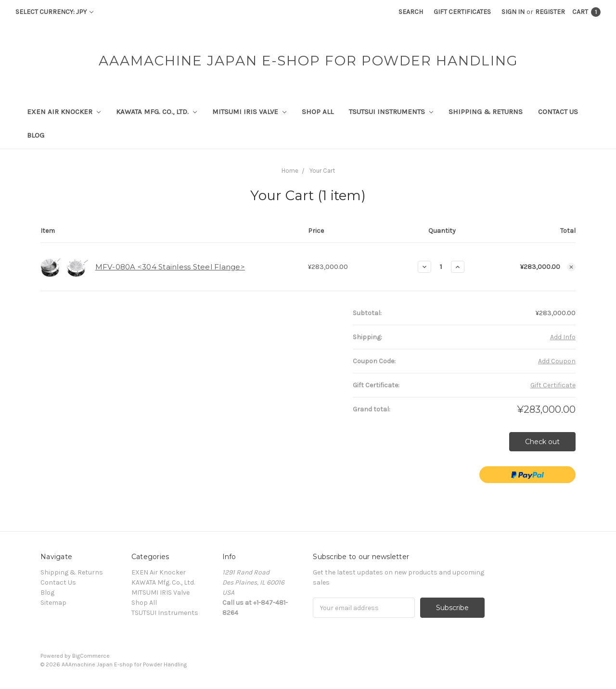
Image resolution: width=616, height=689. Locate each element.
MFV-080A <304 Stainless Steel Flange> (170, 267)
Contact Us (558, 112)
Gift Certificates (462, 12)
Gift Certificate (553, 385)
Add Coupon (557, 361)
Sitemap (53, 603)
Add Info (563, 337)
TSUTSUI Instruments (391, 112)
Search (411, 12)
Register (550, 12)
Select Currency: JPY (54, 12)
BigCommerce (91, 656)
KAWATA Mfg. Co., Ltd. (156, 112)
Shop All (318, 112)
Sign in (513, 12)
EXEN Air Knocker (64, 112)
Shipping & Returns (486, 112)
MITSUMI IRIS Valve (249, 112)
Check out (542, 442)
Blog (36, 135)
